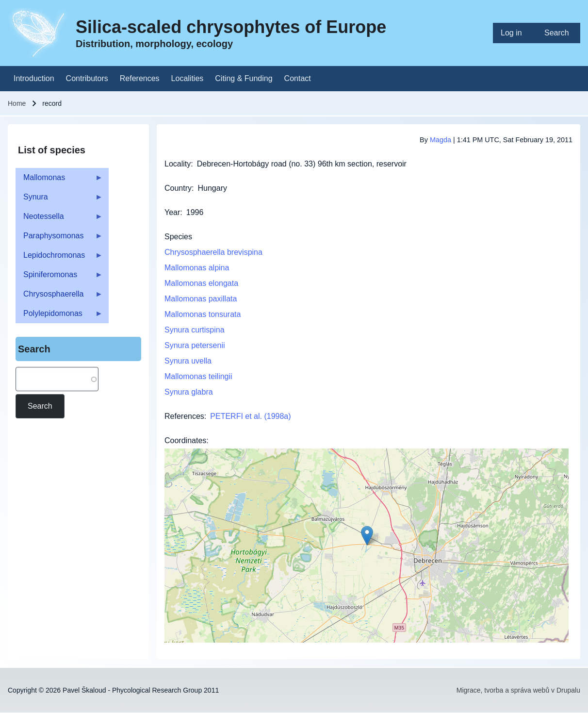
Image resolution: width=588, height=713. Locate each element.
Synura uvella (188, 361)
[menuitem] (515, 33)
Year (172, 212)
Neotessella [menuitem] (59, 219)
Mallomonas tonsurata (203, 314)
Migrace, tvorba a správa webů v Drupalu (518, 690)
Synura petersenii (195, 345)
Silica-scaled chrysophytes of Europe (231, 27)
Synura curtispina (195, 330)
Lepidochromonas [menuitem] (59, 258)
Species (178, 237)
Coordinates (185, 440)
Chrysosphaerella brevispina (213, 252)
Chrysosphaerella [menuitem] (59, 297)
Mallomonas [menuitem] (59, 180)
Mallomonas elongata (201, 283)
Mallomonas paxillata (201, 299)
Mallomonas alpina (197, 268)
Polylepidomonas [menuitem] (59, 316)
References (184, 416)
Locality (178, 164)
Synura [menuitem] (59, 200)
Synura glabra (189, 392)
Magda (441, 140)
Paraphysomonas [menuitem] (59, 239)
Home (17, 103)
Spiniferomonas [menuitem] (59, 277)
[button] (367, 536)
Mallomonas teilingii (198, 376)
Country (178, 188)
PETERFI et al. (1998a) (250, 416)
